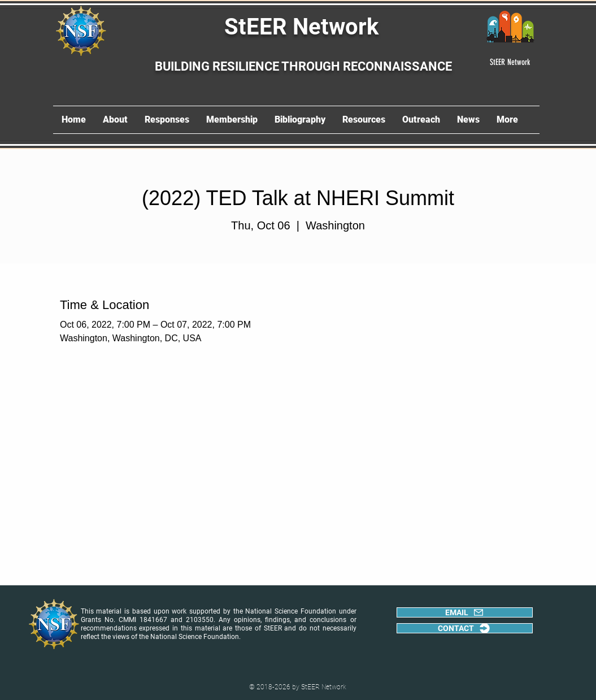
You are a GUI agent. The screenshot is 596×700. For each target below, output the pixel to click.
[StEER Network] (510, 62)
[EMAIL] (465, 612)
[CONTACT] (465, 628)
